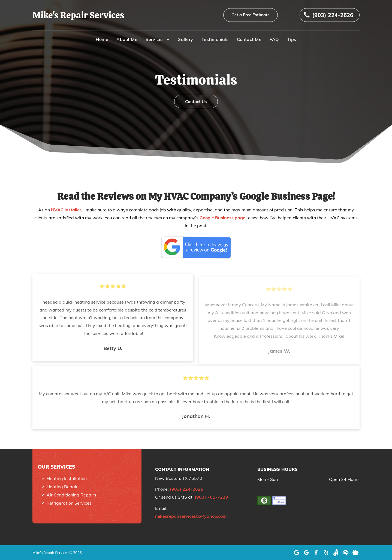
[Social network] (336, 553)
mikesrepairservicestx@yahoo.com (191, 516)
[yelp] (326, 553)
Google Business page (222, 218)
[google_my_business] (306, 553)
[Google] (297, 553)
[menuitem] (102, 39)
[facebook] (316, 553)
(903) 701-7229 (211, 497)
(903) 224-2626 (187, 489)
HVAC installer (66, 210)
